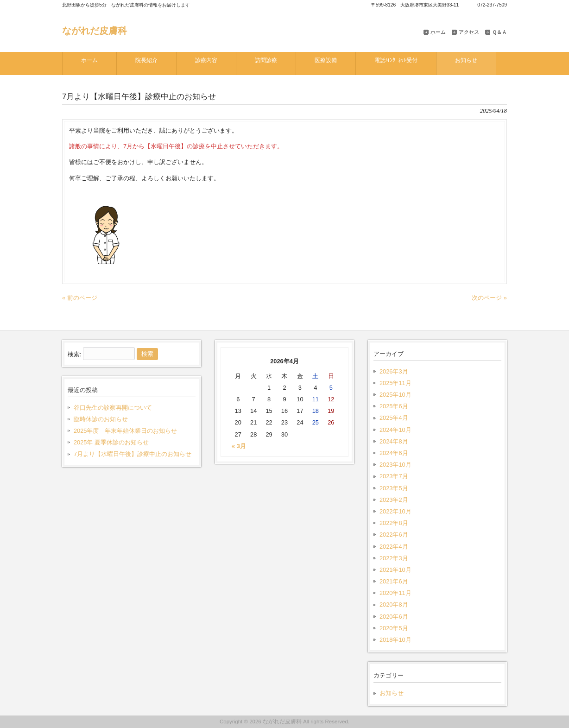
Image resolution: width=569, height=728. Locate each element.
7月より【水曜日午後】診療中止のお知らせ (133, 454)
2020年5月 (394, 628)
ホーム (438, 32)
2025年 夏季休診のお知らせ (111, 442)
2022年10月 (395, 511)
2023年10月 (395, 465)
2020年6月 (394, 617)
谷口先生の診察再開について (113, 408)
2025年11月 (395, 383)
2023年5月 (394, 488)
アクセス (469, 32)
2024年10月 (395, 430)
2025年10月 (395, 395)
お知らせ (392, 693)
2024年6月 (394, 453)
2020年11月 (395, 593)
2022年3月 (394, 558)
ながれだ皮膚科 (95, 30)
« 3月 (239, 446)
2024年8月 (394, 441)
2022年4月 (394, 547)
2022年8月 (394, 523)
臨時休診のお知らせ (101, 419)
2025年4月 (394, 418)
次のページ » (489, 298)
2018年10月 (395, 640)
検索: (75, 354)
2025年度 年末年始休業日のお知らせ (125, 431)
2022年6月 (394, 535)
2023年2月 (394, 500)
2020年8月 (394, 605)
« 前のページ (80, 298)
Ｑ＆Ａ (499, 32)
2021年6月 (394, 581)
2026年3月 (394, 371)
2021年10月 (395, 570)
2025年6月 (394, 406)
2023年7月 (394, 476)
